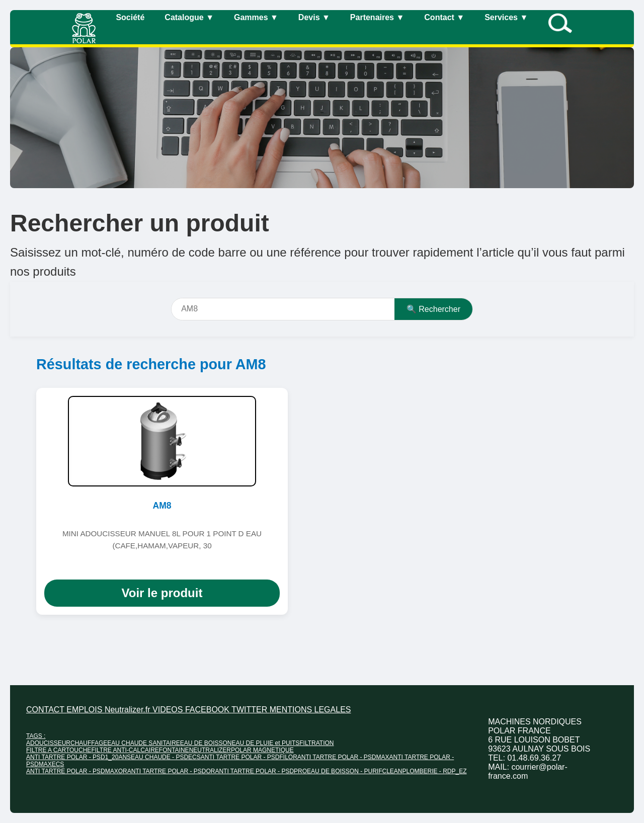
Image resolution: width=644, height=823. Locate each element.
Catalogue (189, 17)
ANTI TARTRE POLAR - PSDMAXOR (77, 771)
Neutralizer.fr (129, 710)
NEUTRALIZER (210, 750)
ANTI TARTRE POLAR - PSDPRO (261, 771)
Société (130, 17)
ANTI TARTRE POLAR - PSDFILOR (249, 757)
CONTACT (46, 710)
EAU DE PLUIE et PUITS (266, 743)
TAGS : (36, 736)
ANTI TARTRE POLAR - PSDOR (171, 771)
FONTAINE (174, 750)
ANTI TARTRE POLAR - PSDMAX (343, 757)
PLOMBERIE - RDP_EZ (434, 771)
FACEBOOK (208, 710)
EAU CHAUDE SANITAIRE (143, 743)
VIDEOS (169, 710)
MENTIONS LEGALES (310, 710)
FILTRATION (316, 743)
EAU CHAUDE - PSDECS (166, 757)
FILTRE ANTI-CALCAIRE (125, 750)
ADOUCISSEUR (48, 743)
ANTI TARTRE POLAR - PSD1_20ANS (78, 757)
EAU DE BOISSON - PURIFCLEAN (354, 771)
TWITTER (251, 710)
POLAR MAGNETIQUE (262, 750)
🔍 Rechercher (433, 309)
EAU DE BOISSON (206, 743)
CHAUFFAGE (89, 743)
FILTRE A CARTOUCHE (59, 750)
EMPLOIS (86, 710)
